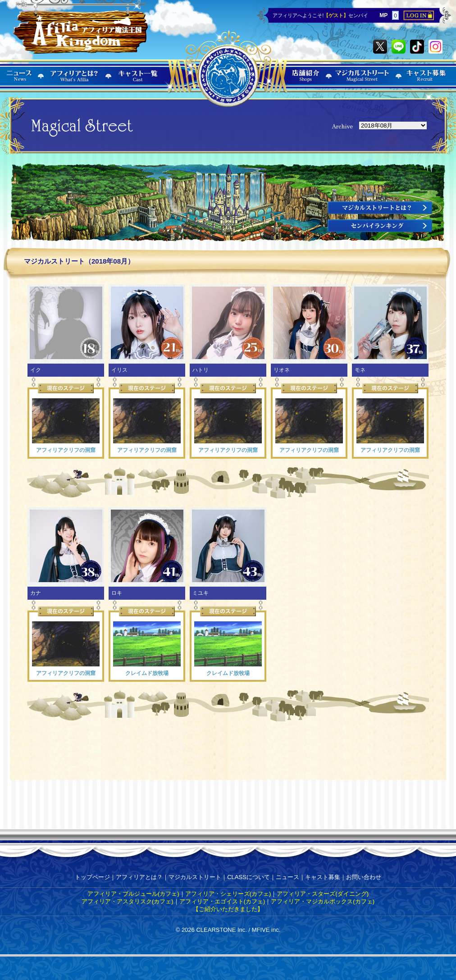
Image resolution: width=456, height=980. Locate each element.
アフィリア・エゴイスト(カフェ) (222, 901)
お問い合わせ (364, 877)
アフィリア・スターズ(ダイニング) (323, 894)
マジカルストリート (195, 877)
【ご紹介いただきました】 (228, 909)
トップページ (92, 877)
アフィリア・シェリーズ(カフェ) (228, 894)
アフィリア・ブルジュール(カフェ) (133, 894)
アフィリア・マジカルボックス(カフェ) (323, 901)
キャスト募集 (323, 877)
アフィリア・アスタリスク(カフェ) (128, 901)
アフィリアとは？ (139, 877)
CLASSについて (249, 877)
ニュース (287, 877)
